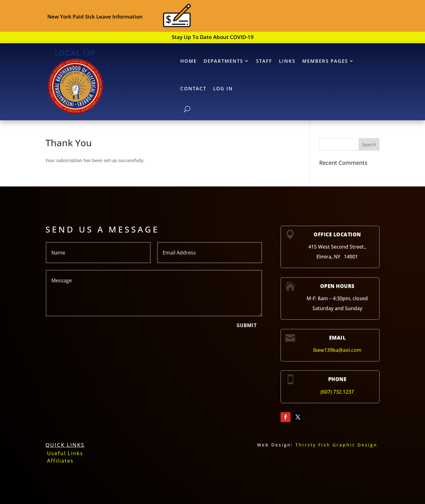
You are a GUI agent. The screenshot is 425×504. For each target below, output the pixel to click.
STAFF (264, 61)
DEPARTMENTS (223, 61)
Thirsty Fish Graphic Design (336, 445)
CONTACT (193, 88)
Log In (223, 88)
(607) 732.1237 (337, 392)
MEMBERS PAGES (325, 61)
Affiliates (60, 461)
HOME (189, 61)
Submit (247, 325)
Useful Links (65, 453)
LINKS (287, 61)
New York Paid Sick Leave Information (95, 17)
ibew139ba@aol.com (337, 350)
